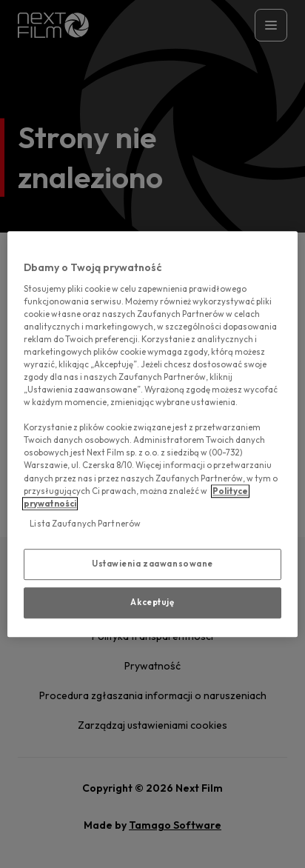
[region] (152, 434)
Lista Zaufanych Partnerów (85, 524)
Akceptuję (152, 602)
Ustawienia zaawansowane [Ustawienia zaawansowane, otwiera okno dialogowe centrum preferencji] (152, 564)
